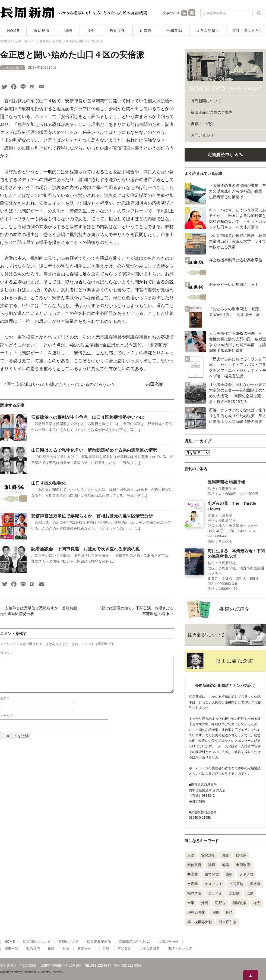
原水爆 (255, 884)
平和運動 (174, 31)
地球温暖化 (196, 912)
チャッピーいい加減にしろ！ (234, 284)
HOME (13, 31)
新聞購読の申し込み (135, 942)
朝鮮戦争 (239, 903)
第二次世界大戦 (200, 922)
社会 (91, 31)
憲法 (191, 855)
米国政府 (243, 865)
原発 (229, 874)
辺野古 (220, 903)
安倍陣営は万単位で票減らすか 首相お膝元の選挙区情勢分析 (92, 516)
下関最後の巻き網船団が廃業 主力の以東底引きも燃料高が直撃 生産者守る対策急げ (237, 191)
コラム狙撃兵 (208, 31)
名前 (4, 705)
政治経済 (42, 31)
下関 (215, 912)
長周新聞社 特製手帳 (227, 482)
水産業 (193, 884)
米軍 (191, 903)
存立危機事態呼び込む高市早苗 (236, 260)
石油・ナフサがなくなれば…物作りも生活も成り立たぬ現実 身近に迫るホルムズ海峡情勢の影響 (237, 416)
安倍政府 (194, 865)
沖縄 (205, 903)
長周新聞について (206, 101)
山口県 (146, 31)
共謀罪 (193, 874)
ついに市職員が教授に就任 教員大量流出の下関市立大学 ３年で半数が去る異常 (237, 241)
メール (6, 722)
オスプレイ (213, 884)
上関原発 (236, 884)
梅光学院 (194, 893)
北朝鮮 (234, 893)
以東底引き (228, 922)
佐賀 (226, 855)
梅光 (257, 903)
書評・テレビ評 (246, 31)
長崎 (229, 912)
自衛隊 (241, 855)
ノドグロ (246, 874)
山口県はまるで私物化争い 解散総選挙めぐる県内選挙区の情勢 (94, 450)
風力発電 (212, 874)
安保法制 (208, 855)
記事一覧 (12, 949)
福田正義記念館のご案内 (212, 112)
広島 (250, 893)
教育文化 (118, 31)
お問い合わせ (202, 135)
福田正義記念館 (99, 942)
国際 (68, 31)
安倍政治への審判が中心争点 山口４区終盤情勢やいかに (88, 417)
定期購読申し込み (225, 155)
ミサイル (215, 893)
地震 (226, 865)
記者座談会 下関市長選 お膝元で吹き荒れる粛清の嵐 (85, 549)
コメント (7, 653)
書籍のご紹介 (202, 124)
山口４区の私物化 (49, 483)
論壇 (212, 865)
